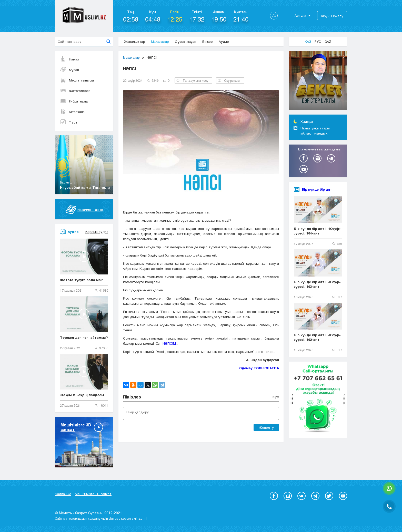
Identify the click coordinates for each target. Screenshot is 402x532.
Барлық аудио (97, 232)
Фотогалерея (75, 91)
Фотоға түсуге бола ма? (81, 280)
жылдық (321, 133)
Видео (207, 42)
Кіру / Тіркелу (332, 16)
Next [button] (344, 57)
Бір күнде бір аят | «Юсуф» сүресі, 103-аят (317, 284)
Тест (69, 122)
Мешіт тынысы (77, 80)
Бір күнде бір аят (317, 189)
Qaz (328, 42)
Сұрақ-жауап (185, 42)
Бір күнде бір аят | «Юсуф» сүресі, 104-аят (317, 231)
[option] (318, 81)
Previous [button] (339, 57)
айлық (306, 133)
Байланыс (63, 494)
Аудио (224, 42)
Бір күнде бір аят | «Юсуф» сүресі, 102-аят (317, 337)
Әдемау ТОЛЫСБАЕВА (259, 368)
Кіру (276, 397)
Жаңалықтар (134, 42)
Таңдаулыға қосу (192, 80)
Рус (318, 42)
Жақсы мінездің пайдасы (82, 395)
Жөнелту (266, 427)
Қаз (308, 42)
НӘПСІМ (169, 343)
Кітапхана (72, 112)
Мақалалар (160, 42)
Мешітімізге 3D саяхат (93, 494)
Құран (69, 70)
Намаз (69, 59)
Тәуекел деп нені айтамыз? (84, 337)
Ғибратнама (74, 101)
